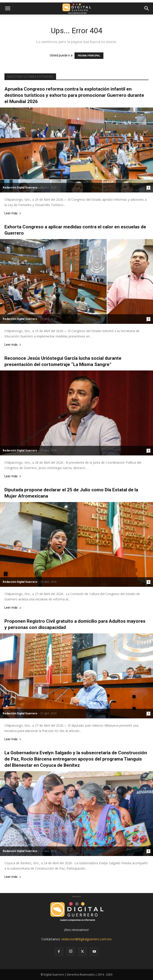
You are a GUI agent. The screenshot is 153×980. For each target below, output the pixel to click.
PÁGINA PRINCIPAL (89, 56)
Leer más (13, 213)
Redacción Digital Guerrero (20, 188)
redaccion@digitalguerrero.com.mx (86, 939)
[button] (8, 8)
